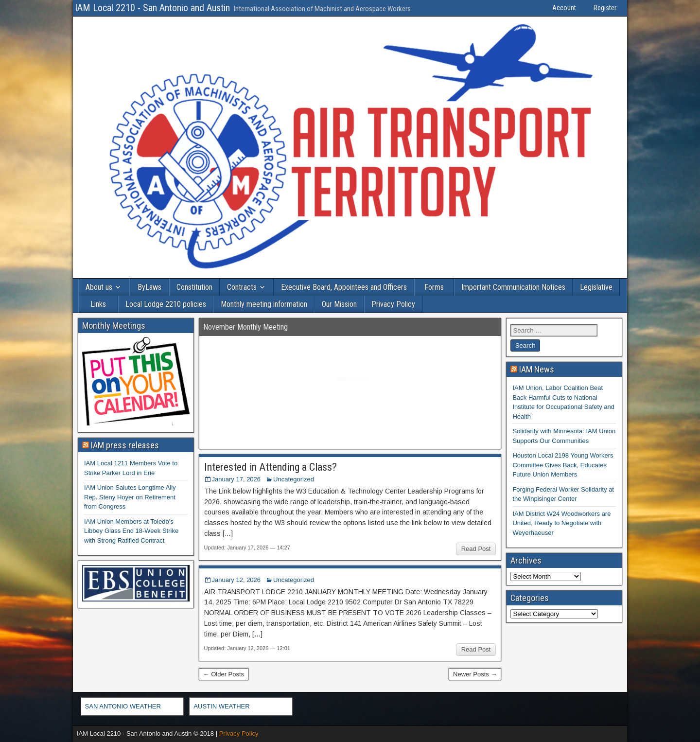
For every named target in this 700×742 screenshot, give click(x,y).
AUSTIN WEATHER (221, 706)
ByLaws (149, 287)
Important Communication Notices (513, 287)
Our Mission (339, 304)
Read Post (476, 549)
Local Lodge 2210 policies (166, 304)
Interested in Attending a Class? (271, 467)
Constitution (194, 287)
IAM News (537, 369)
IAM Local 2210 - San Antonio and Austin (152, 8)
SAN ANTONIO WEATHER (123, 706)
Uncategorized (294, 479)
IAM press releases (125, 445)
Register (605, 8)
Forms (434, 287)
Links (98, 304)
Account (564, 8)
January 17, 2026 (236, 479)
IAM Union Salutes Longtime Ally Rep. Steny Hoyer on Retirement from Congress (130, 497)
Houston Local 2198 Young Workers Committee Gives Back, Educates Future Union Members (563, 465)
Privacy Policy (393, 304)
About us (99, 287)
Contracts (242, 287)
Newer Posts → (475, 674)
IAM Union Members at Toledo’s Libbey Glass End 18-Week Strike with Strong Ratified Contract (131, 531)
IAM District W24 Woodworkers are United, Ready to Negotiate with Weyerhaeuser (561, 523)
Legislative (596, 287)
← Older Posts (224, 674)
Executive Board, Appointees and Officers (344, 287)
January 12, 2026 (236, 580)
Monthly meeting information (264, 304)
